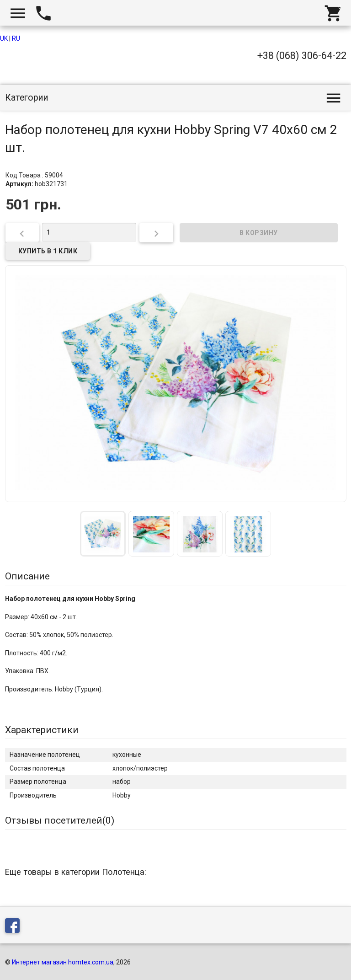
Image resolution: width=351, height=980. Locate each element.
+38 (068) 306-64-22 (302, 56)
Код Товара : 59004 (34, 175)
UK (4, 38)
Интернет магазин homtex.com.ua (63, 962)
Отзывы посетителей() (60, 820)
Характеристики (42, 730)
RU (16, 38)
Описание (27, 576)
